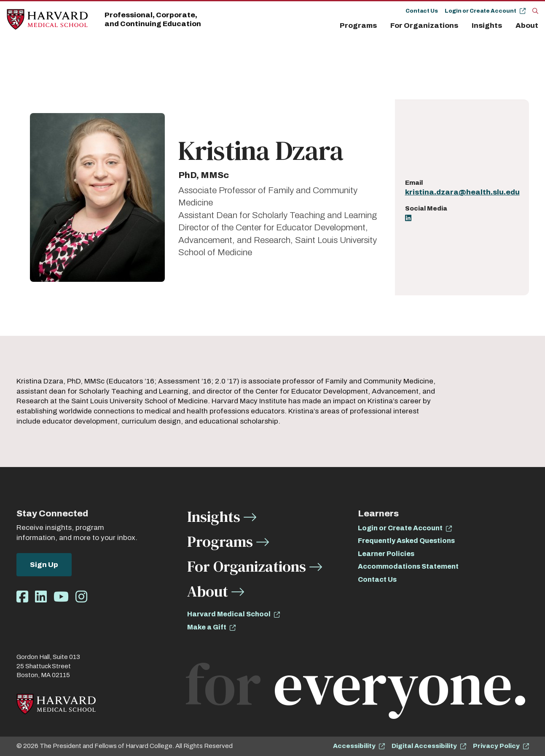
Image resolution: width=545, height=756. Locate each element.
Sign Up (44, 565)
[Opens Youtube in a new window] (61, 597)
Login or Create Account (481, 11)
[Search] (535, 11)
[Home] (47, 20)
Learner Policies (386, 554)
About (527, 26)
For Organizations (424, 26)
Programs (358, 26)
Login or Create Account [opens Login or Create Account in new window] (400, 528)
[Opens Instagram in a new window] (81, 597)
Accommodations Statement (408, 566)
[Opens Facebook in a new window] (22, 597)
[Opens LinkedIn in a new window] (408, 219)
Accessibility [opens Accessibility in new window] (354, 746)
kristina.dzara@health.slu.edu (462, 192)
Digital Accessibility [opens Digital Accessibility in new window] (424, 746)
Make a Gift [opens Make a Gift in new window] (207, 627)
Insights (487, 26)
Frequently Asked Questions (406, 541)
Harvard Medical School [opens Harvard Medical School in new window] (229, 614)
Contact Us (422, 11)
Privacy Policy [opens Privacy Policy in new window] (496, 746)
